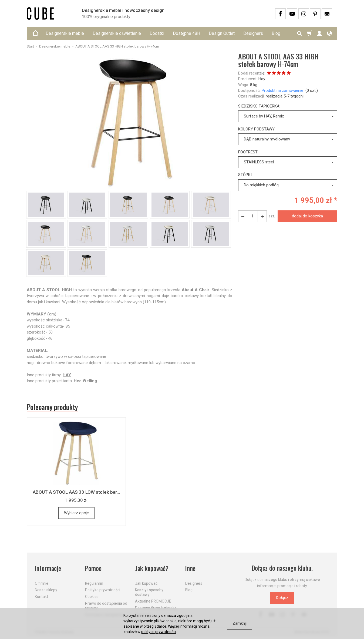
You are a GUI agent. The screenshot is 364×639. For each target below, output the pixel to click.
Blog (189, 590)
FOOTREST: (248, 152)
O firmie (42, 583)
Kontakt (41, 597)
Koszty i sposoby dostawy (149, 592)
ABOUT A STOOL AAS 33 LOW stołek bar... (76, 492)
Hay (262, 79)
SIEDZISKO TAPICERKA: (259, 106)
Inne (190, 568)
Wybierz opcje (76, 513)
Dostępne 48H (186, 33)
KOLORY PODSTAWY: (257, 129)
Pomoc (93, 568)
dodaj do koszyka (307, 216)
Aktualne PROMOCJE (153, 601)
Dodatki (157, 33)
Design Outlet (222, 33)
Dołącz (282, 598)
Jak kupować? (152, 568)
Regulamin (94, 583)
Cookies (92, 597)
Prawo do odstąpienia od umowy (106, 605)
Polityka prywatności (103, 590)
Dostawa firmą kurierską (156, 608)
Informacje (48, 568)
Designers (253, 33)
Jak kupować (146, 583)
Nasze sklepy (46, 590)
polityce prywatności (159, 632)
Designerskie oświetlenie (117, 33)
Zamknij (240, 623)
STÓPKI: (245, 175)
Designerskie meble (65, 33)
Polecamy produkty (52, 407)
